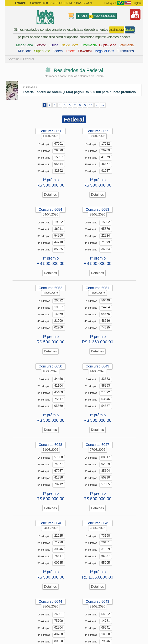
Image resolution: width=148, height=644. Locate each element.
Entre (83, 16)
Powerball (85, 51)
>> (103, 105)
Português (110, 3)
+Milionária (24, 51)
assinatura (117, 30)
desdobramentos (96, 30)
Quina (54, 45)
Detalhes (50, 195)
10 (91, 105)
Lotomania (126, 45)
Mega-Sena (25, 45)
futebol (130, 30)
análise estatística (42, 37)
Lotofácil (41, 45)
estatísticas (75, 30)
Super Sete (42, 51)
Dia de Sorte (70, 45)
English (137, 3)
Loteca (71, 51)
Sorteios (14, 59)
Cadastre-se (104, 16)
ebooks (125, 37)
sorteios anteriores (53, 30)
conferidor (86, 37)
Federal (58, 51)
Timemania (89, 45)
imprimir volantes (107, 37)
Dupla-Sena (108, 45)
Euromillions (125, 51)
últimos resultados (26, 30)
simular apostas (67, 37)
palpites (23, 37)
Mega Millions (104, 51)
